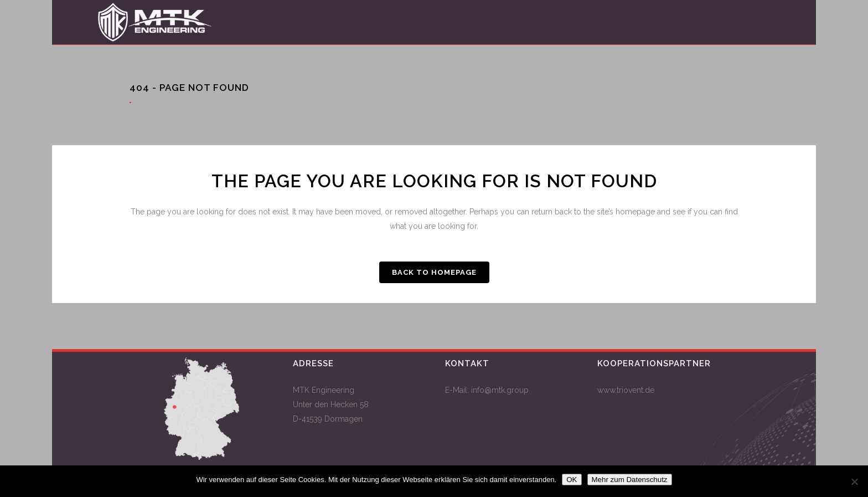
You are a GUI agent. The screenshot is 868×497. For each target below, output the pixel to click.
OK (572, 480)
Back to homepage (434, 272)
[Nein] (854, 481)
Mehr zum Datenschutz (630, 480)
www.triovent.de (626, 390)
